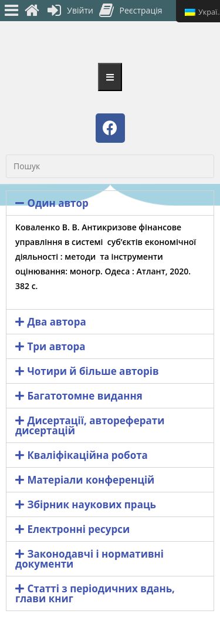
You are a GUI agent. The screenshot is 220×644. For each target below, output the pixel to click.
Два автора (56, 322)
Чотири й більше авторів (93, 371)
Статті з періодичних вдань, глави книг (95, 593)
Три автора (56, 346)
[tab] (110, 203)
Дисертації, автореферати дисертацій (90, 425)
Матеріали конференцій (91, 480)
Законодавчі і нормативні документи (89, 559)
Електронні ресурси (78, 529)
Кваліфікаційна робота (87, 455)
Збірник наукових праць (92, 504)
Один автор (57, 203)
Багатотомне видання (85, 396)
